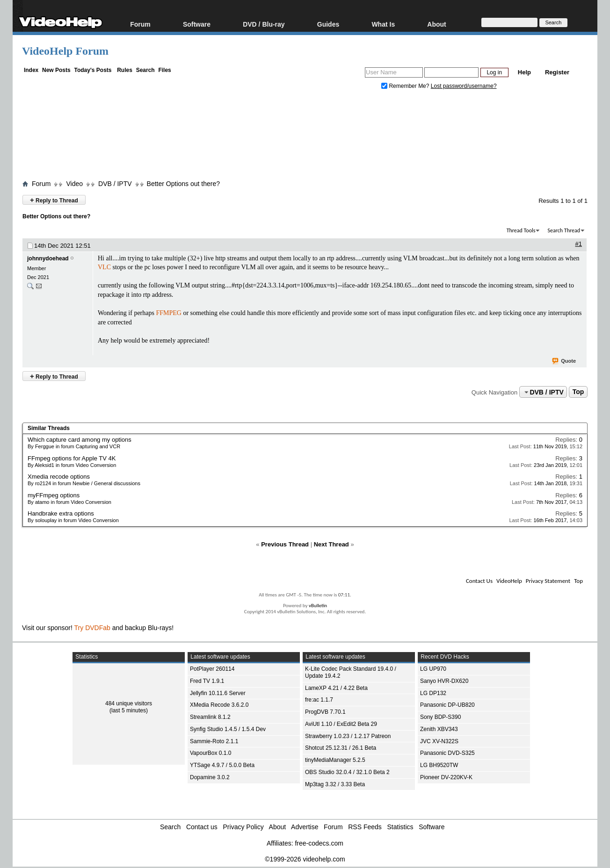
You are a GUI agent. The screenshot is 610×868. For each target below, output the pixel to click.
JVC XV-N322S (439, 741)
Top (578, 392)
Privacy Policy (243, 827)
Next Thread (331, 544)
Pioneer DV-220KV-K (446, 777)
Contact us (202, 827)
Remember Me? (406, 86)
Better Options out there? (183, 184)
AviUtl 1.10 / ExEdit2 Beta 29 (341, 724)
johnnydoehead (48, 258)
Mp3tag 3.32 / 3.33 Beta (335, 784)
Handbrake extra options (61, 513)
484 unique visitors (129, 703)
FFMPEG (168, 313)
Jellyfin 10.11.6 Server (218, 693)
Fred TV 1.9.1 (207, 681)
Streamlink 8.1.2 (210, 717)
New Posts (56, 70)
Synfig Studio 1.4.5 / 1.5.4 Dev (228, 729)
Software (197, 24)
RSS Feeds (365, 827)
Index (31, 70)
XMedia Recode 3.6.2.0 (219, 705)
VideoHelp (509, 581)
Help (524, 72)
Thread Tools (521, 230)
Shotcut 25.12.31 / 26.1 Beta (341, 748)
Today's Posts (93, 70)
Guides (328, 24)
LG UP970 (433, 669)
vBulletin (318, 606)
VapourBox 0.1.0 (211, 753)
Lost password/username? (464, 86)
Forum (140, 24)
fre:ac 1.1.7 (319, 700)
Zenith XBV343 (439, 729)
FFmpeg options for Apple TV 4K (72, 458)
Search (145, 70)
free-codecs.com (319, 843)
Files (164, 70)
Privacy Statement (548, 581)
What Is (383, 24)
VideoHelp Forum (65, 51)
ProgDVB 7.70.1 (325, 712)
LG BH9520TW (439, 765)
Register (557, 72)
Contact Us (479, 581)
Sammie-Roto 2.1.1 (214, 741)
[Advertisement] (305, 137)
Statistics (400, 827)
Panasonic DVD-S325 (447, 753)
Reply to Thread (54, 200)
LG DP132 (433, 693)
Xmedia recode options (59, 477)
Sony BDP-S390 (440, 717)
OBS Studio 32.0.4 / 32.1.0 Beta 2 (347, 772)
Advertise (305, 827)
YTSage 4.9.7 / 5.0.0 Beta (222, 765)
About (436, 24)
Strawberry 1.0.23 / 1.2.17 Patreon (348, 736)
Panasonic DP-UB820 (447, 705)
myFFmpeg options (54, 495)
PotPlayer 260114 (212, 669)
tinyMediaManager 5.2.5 (335, 760)
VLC (104, 267)
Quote (564, 361)
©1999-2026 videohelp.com (305, 859)
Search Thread (564, 230)
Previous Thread (285, 544)
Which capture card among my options (80, 440)
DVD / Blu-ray (264, 24)
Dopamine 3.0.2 (210, 777)
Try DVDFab (92, 628)
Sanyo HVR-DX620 (444, 681)
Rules (125, 70)
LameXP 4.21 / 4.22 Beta (336, 688)
